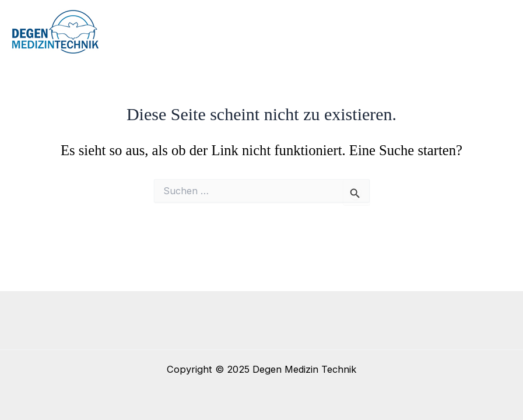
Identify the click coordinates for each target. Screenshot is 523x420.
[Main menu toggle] (498, 32)
